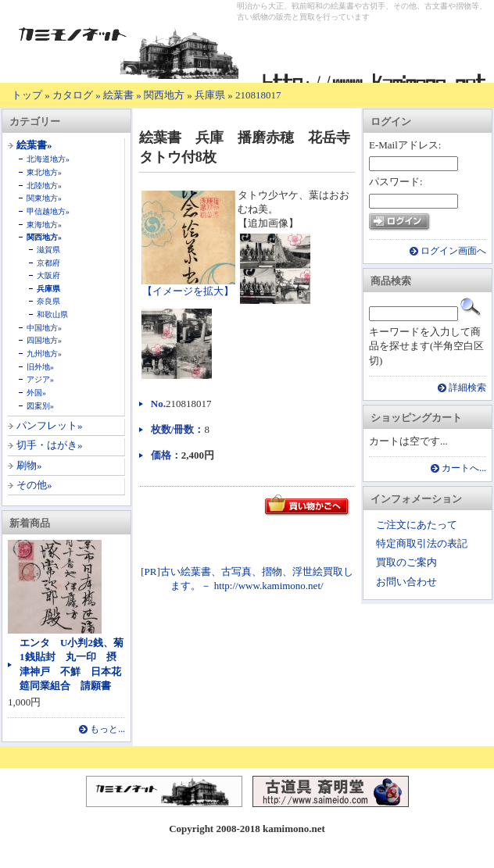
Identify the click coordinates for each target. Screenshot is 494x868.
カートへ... (464, 468)
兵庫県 (210, 95)
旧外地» (40, 367)
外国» (36, 393)
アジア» (40, 379)
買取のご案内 (406, 562)
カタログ (73, 95)
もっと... (107, 729)
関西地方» (44, 237)
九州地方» (44, 354)
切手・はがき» (50, 445)
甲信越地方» (48, 211)
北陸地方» (44, 186)
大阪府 (48, 275)
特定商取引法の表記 (422, 543)
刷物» (29, 465)
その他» (34, 485)
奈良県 (48, 301)
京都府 (48, 263)
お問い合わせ (406, 582)
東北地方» (44, 172)
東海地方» (44, 225)
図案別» (40, 406)
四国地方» (44, 340)
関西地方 (164, 95)
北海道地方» (48, 159)
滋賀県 (48, 250)
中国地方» (44, 328)
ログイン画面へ (453, 251)
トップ (27, 95)
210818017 (258, 95)
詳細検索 (467, 388)
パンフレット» (50, 425)
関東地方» (44, 198)
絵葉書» (34, 145)
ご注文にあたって (417, 525)
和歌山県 (52, 314)
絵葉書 (118, 95)
